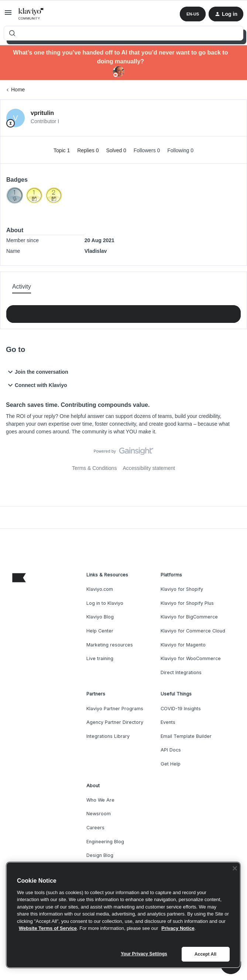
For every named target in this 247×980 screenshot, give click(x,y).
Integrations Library (108, 736)
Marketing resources (110, 645)
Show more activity (124, 312)
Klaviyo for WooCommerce (191, 658)
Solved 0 (117, 150)
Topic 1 (62, 150)
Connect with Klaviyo (37, 385)
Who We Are (100, 800)
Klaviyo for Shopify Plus (187, 603)
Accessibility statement (149, 468)
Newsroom (99, 814)
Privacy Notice (178, 928)
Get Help (171, 764)
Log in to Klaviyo (105, 603)
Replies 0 (89, 150)
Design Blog (100, 855)
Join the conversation (37, 372)
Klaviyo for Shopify (182, 589)
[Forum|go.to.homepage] (31, 14)
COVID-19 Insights (181, 709)
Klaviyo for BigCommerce (189, 617)
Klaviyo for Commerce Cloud (193, 631)
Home (18, 90)
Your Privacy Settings (144, 954)
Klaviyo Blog (100, 617)
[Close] (235, 868)
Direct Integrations (181, 672)
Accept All (205, 954)
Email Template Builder (186, 736)
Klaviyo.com (100, 589)
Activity (22, 287)
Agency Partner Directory (115, 722)
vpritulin (42, 113)
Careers (95, 828)
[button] (8, 15)
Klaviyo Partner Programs (115, 709)
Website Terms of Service (48, 928)
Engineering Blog (105, 842)
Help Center (100, 631)
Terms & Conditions (94, 468)
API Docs (171, 750)
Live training (100, 658)
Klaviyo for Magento (183, 645)
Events (168, 722)
